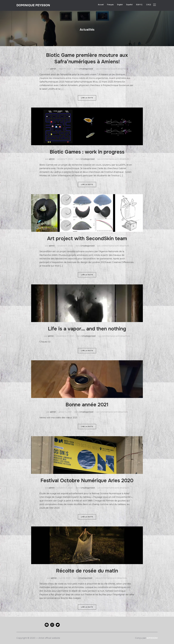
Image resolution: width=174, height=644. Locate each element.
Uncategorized (86, 69)
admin (53, 69)
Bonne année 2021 (87, 405)
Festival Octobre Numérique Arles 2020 (87, 481)
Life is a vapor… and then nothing (87, 329)
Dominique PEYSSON (33, 5)
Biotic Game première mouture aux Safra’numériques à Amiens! (87, 58)
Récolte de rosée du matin (87, 571)
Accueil (101, 5)
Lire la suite (87, 98)
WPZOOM (152, 638)
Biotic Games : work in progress (87, 152)
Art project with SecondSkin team (87, 239)
